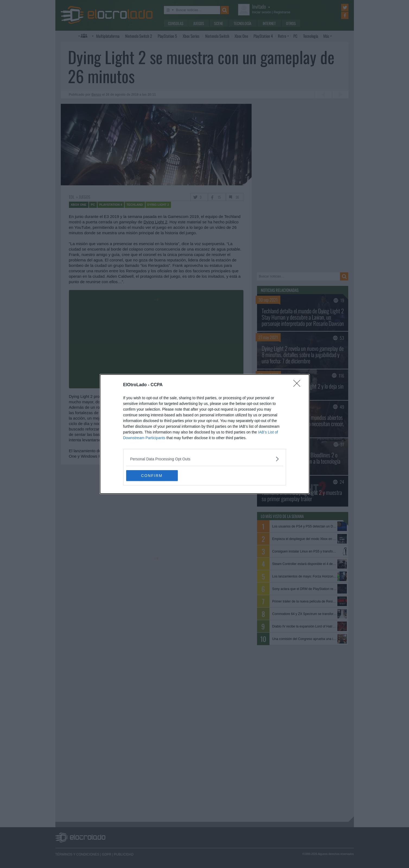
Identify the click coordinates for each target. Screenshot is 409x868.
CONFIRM (152, 475)
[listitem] (205, 459)
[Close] (299, 385)
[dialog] (205, 434)
